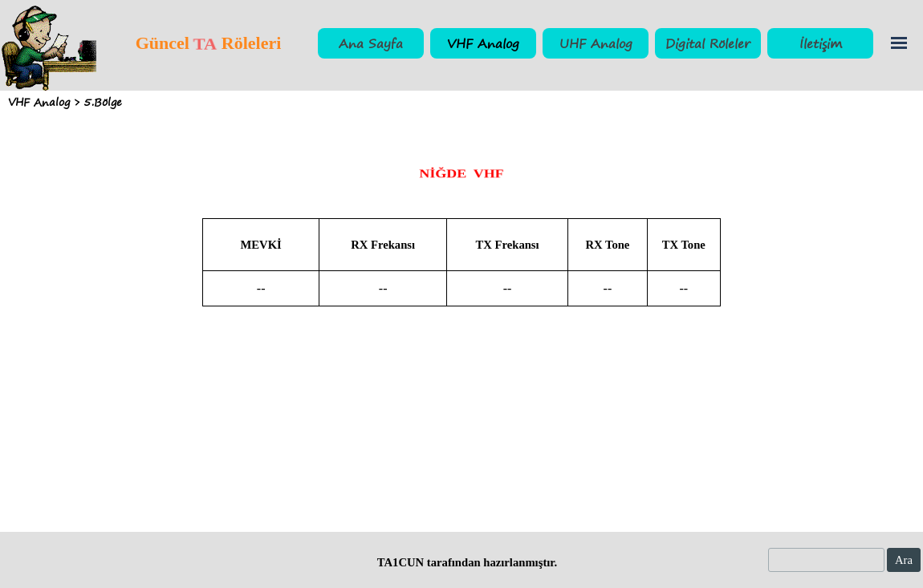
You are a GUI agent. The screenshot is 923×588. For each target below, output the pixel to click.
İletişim (821, 43)
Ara (904, 560)
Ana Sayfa (371, 43)
